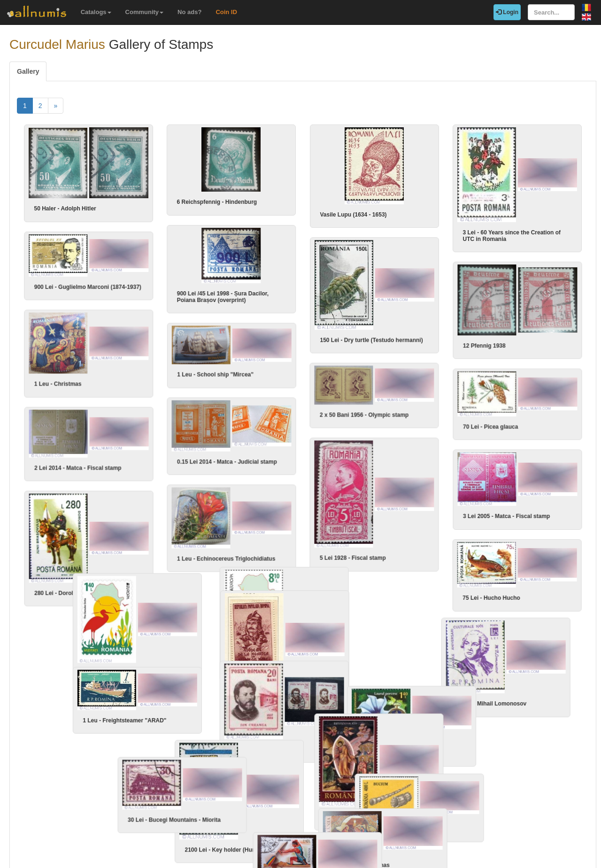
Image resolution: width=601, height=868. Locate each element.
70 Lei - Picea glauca (490, 404)
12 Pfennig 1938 (484, 331)
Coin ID (226, 12)
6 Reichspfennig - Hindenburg (217, 202)
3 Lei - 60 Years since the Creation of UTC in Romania (512, 236)
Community (145, 12)
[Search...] (551, 12)
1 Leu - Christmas (100, 377)
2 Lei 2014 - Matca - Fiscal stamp (162, 456)
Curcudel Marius (57, 44)
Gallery (28, 71)
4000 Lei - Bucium (344, 792)
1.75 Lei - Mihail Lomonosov (374, 680)
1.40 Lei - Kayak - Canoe (167, 830)
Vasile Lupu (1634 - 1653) (353, 215)
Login (507, 12)
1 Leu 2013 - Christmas (494, 812)
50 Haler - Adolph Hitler (65, 209)
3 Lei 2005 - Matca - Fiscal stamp (506, 494)
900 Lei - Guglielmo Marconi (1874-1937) (130, 279)
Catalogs (96, 12)
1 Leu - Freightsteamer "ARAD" (118, 691)
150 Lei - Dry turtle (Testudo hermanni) (371, 331)
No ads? (189, 12)
